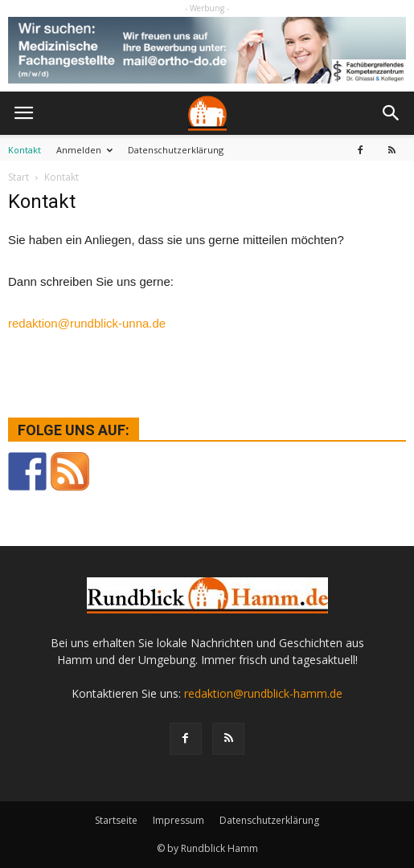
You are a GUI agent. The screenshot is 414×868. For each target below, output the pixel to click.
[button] (391, 113)
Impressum (178, 820)
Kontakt (25, 150)
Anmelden (84, 150)
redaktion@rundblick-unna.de (87, 323)
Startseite (116, 820)
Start (18, 177)
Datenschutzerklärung (176, 150)
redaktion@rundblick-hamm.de (263, 693)
